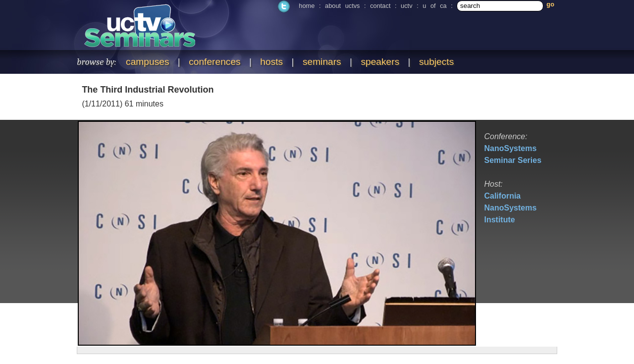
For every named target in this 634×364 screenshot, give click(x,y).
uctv (406, 6)
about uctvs (342, 6)
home (307, 6)
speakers (380, 62)
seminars (322, 62)
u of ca (434, 6)
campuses (147, 62)
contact (380, 6)
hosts (271, 62)
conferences (215, 62)
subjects (436, 62)
